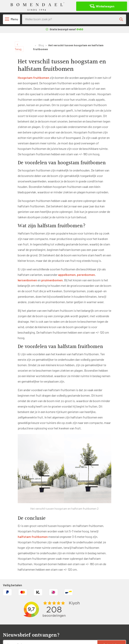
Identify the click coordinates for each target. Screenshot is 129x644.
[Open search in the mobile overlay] (74, 19)
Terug (18, 47)
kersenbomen (27, 280)
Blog (41, 45)
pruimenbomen (52, 280)
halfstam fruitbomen (33, 537)
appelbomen (67, 275)
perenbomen (86, 275)
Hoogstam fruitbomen (34, 78)
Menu (11, 19)
